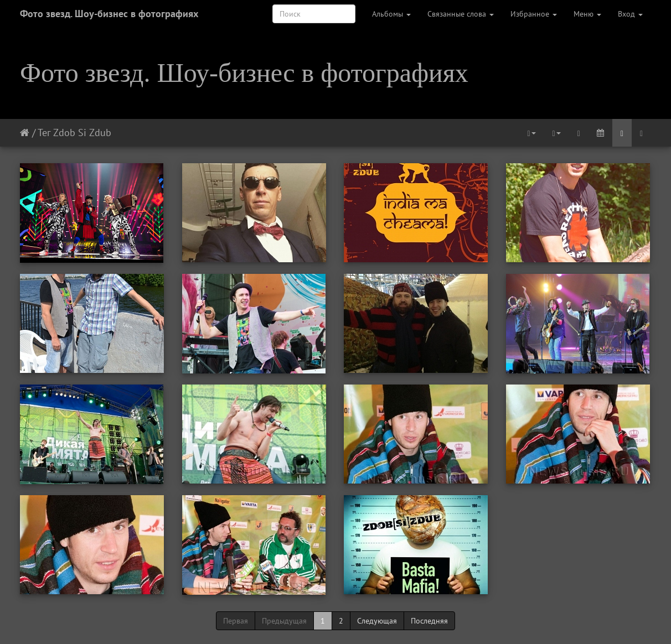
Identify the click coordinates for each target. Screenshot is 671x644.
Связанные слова (461, 14)
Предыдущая (284, 621)
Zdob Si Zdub (82, 133)
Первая (236, 621)
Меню (587, 14)
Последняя (429, 621)
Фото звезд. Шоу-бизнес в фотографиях (109, 14)
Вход (630, 14)
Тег (44, 133)
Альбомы (391, 14)
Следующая (377, 621)
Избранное (534, 14)
